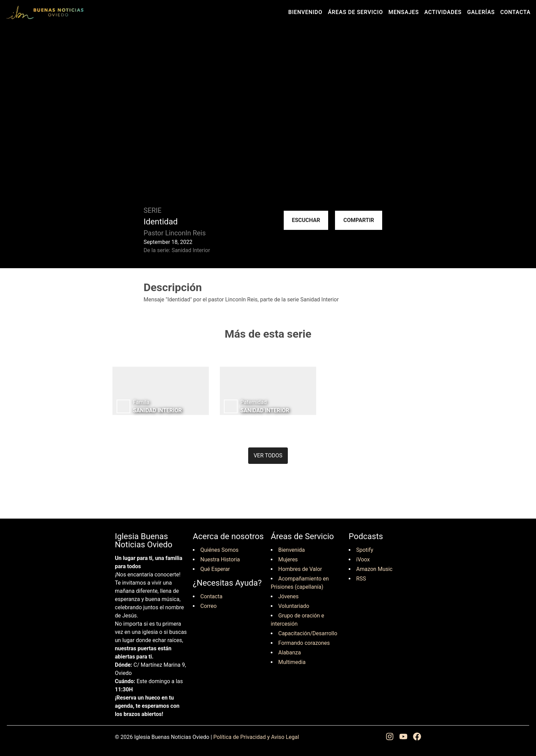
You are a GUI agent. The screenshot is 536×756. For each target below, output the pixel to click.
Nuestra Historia (220, 559)
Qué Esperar (215, 569)
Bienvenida (292, 550)
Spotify (365, 550)
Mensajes (404, 12)
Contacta (515, 12)
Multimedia (292, 662)
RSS (361, 579)
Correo (209, 606)
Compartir (359, 220)
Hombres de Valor (300, 569)
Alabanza (290, 653)
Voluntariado (294, 606)
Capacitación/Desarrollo (308, 633)
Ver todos (268, 455)
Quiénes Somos (219, 550)
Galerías (481, 12)
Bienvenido (305, 12)
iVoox (363, 559)
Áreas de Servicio (355, 12)
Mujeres (288, 559)
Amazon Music (374, 569)
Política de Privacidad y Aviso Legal (256, 737)
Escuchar (306, 220)
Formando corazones (304, 643)
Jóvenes (289, 596)
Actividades (443, 12)
